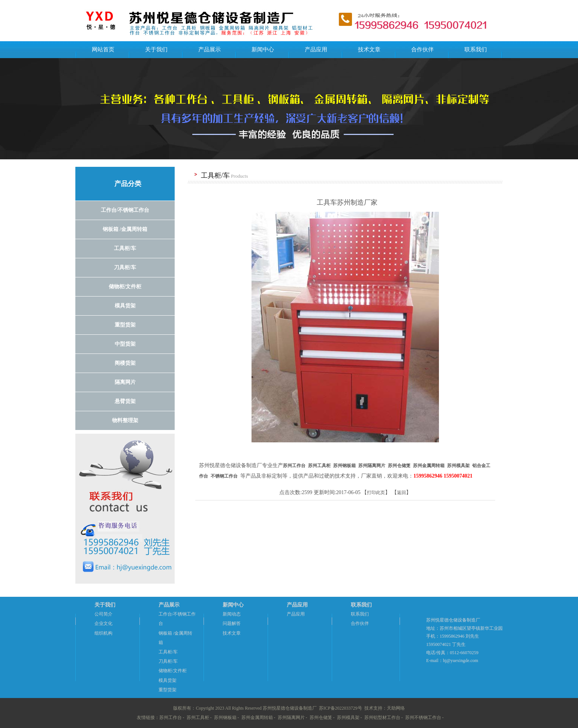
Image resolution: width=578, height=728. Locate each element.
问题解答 (232, 623)
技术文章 (369, 49)
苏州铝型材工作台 (382, 718)
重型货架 (168, 690)
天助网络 (396, 708)
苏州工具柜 (198, 718)
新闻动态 (232, 614)
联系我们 (476, 49)
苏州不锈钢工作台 (423, 718)
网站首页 (103, 49)
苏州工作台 (171, 718)
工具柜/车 (168, 652)
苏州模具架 (348, 718)
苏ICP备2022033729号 (341, 708)
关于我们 (156, 49)
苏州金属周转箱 (257, 718)
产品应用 (316, 49)
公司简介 (103, 614)
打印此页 (376, 493)
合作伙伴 (422, 49)
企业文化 (103, 623)
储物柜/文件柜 (173, 671)
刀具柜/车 (168, 661)
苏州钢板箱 (225, 718)
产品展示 (210, 49)
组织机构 (103, 633)
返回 (401, 493)
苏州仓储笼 (321, 718)
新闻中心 (263, 49)
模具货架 (168, 680)
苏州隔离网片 (291, 718)
